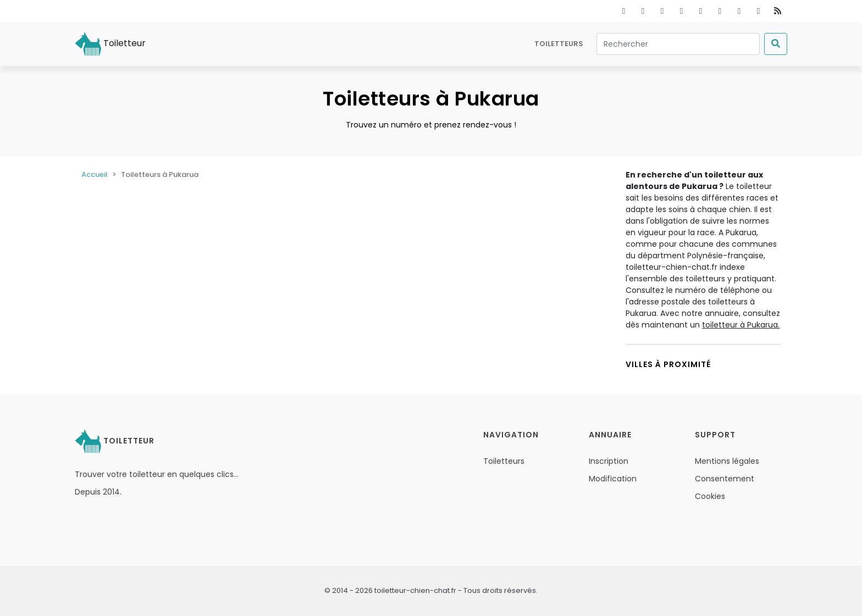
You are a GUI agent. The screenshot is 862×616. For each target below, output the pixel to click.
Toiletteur (110, 44)
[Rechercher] (678, 44)
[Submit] (776, 44)
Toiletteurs (559, 44)
